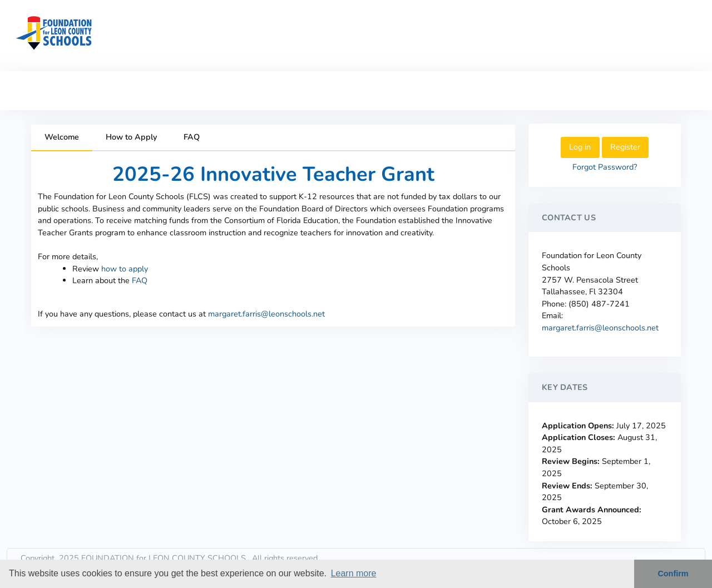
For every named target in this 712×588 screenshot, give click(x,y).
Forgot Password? (605, 167)
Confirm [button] (673, 574)
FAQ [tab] (192, 137)
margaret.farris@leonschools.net (266, 314)
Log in (580, 147)
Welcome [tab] (62, 137)
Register (625, 147)
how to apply (125, 269)
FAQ (140, 280)
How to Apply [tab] (131, 137)
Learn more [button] (354, 573)
